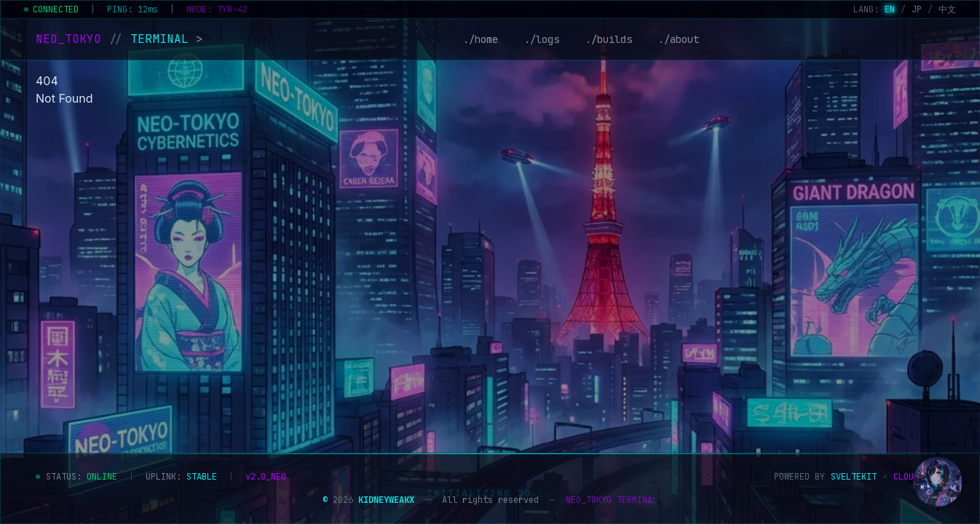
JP (917, 9)
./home (481, 39)
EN (890, 9)
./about (679, 39)
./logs (542, 39)
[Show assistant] (938, 482)
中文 (947, 9)
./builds (609, 39)
